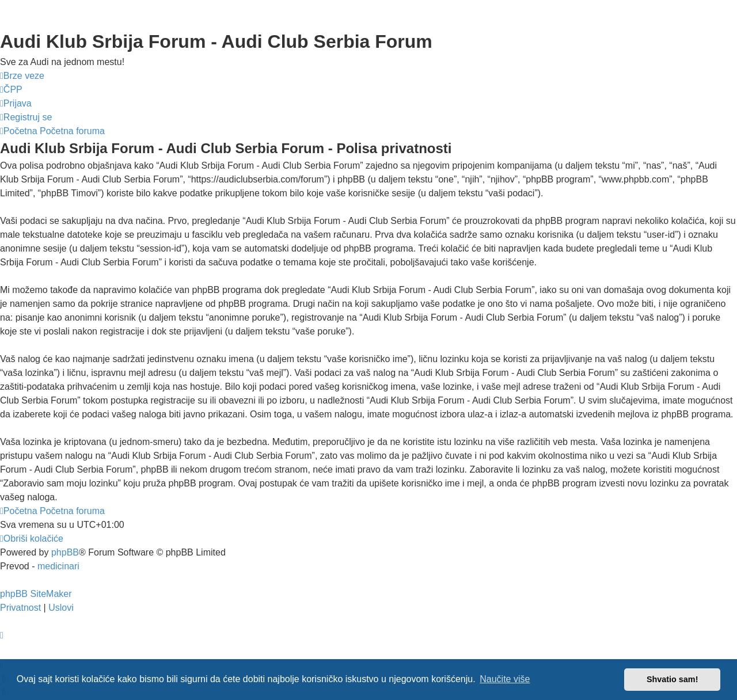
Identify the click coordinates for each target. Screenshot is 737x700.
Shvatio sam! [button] (673, 679)
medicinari (58, 566)
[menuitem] (11, 90)
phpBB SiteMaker (36, 594)
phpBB (65, 552)
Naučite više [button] (505, 679)
